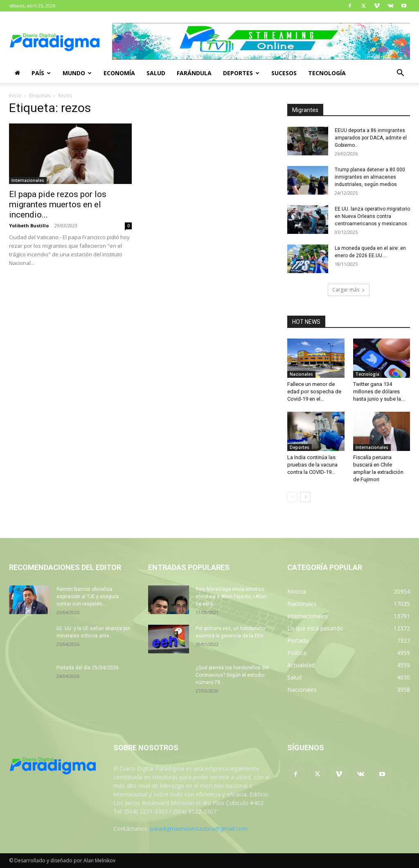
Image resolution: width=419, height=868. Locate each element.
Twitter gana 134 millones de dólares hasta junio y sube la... (379, 391)
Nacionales (301, 374)
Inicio (15, 95)
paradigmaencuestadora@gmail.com (199, 829)
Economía (119, 73)
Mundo (77, 73)
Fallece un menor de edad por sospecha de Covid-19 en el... (314, 391)
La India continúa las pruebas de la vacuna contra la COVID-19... (312, 465)
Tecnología (327, 73)
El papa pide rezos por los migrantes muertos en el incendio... (58, 204)
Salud (156, 73)
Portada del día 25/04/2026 (88, 668)
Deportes (241, 73)
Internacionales (28, 180)
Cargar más (349, 290)
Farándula (194, 73)
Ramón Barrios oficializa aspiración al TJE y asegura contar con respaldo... (88, 597)
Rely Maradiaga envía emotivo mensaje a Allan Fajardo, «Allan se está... (231, 597)
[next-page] (305, 497)
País (41, 73)
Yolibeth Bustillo (29, 225)
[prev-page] (292, 497)
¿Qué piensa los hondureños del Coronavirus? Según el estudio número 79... (232, 675)
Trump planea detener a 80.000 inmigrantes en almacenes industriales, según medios (370, 177)
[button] (400, 74)
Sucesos (284, 73)
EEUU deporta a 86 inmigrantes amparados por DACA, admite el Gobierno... (371, 138)
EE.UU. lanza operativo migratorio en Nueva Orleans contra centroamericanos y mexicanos (372, 216)
